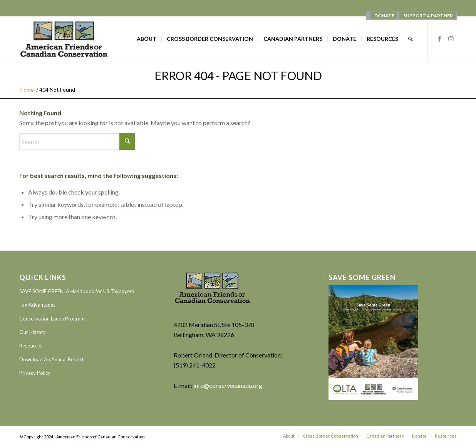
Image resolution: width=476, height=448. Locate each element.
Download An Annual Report (51, 359)
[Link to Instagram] (451, 39)
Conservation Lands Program (52, 319)
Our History (33, 332)
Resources (31, 346)
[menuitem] (384, 16)
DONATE (384, 16)
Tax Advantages (37, 305)
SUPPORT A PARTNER (428, 16)
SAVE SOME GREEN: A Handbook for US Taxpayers (77, 291)
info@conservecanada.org (228, 385)
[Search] (410, 39)
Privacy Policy (35, 373)
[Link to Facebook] (439, 39)
